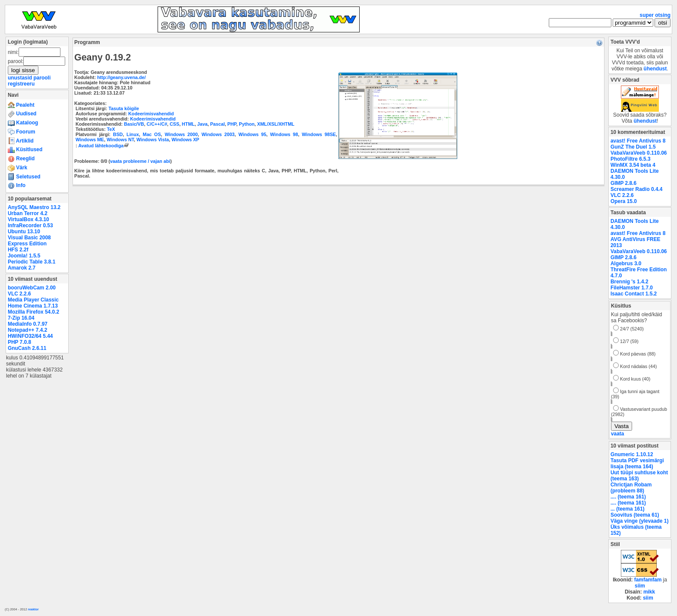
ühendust (655, 69)
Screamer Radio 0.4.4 (636, 189)
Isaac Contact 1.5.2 (634, 294)
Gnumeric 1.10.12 (632, 454)
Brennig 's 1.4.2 (630, 282)
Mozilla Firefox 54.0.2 (33, 312)
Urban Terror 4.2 (28, 213)
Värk (17, 168)
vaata (617, 434)
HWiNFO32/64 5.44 (30, 336)
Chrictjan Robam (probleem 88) (631, 488)
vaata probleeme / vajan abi (140, 161)
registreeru (21, 84)
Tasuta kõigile (124, 108)
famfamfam (648, 580)
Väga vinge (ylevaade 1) (639, 521)
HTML (188, 124)
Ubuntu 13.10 (24, 232)
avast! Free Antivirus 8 (638, 141)
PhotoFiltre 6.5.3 (631, 159)
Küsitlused (25, 149)
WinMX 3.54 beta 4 (633, 165)
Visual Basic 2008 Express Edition (29, 241)
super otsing (655, 15)
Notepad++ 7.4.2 (27, 330)
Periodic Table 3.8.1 (32, 262)
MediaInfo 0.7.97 (28, 324)
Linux (133, 134)
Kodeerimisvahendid (151, 114)
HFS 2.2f (18, 250)
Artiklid (21, 141)
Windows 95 (252, 134)
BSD (118, 134)
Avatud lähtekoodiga (104, 146)
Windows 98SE (319, 134)
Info (17, 185)
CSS (174, 124)
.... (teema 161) (628, 497)
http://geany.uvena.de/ (121, 77)
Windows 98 (284, 134)
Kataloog (23, 123)
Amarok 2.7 (22, 268)
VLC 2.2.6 (19, 294)
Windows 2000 (181, 134)
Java (202, 124)
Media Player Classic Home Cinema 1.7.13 (33, 303)
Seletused (24, 177)
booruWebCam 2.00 (32, 288)
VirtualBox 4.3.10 (28, 219)
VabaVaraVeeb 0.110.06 (639, 153)
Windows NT (120, 140)
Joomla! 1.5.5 (24, 256)
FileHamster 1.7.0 (632, 288)
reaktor (33, 609)
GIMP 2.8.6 (623, 183)
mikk (649, 592)
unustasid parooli (29, 78)
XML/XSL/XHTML (276, 124)
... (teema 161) (628, 509)
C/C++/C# (157, 124)
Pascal (218, 124)
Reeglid (21, 159)
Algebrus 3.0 (626, 264)
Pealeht (21, 105)
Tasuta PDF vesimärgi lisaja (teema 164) (637, 464)
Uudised (22, 114)
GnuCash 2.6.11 (27, 348)
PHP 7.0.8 (19, 342)
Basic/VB (134, 124)
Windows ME (90, 140)
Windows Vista (153, 140)
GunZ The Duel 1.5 (633, 147)
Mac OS (152, 134)
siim (640, 586)
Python (247, 124)
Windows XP (185, 140)
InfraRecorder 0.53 (30, 225)
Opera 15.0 (624, 201)
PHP (232, 124)
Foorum (22, 132)
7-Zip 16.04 (21, 318)
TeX (111, 129)
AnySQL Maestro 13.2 (34, 207)
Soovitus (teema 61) (635, 515)
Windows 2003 (218, 134)
